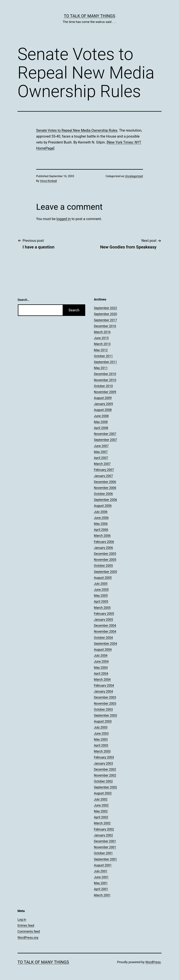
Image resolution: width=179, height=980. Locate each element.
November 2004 (105, 631)
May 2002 (101, 811)
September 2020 (106, 314)
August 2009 (103, 398)
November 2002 (105, 775)
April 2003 (101, 745)
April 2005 (101, 601)
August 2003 (103, 721)
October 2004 (103, 638)
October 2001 (103, 853)
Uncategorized (134, 176)
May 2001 (101, 883)
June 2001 (101, 877)
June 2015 (101, 338)
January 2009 (103, 404)
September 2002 (106, 787)
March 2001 (102, 895)
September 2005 (106, 572)
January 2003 (103, 763)
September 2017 (106, 320)
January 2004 (103, 691)
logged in (63, 219)
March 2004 (102, 679)
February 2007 (104, 470)
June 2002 (101, 805)
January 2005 (103, 619)
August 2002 (103, 793)
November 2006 (105, 488)
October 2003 (103, 709)
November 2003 (105, 703)
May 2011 (101, 368)
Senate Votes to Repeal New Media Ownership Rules (77, 130)
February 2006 (104, 542)
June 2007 (101, 446)
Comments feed (29, 931)
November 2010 (105, 380)
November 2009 (105, 392)
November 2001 (105, 847)
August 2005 (103, 578)
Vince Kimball (48, 181)
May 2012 (101, 350)
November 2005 (105, 560)
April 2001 (101, 889)
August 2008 (103, 410)
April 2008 (101, 428)
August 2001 (103, 865)
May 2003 (101, 739)
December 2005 (105, 554)
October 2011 (103, 356)
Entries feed (26, 925)
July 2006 (101, 512)
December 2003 (105, 697)
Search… (24, 300)
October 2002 (103, 781)
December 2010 (105, 374)
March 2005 (102, 608)
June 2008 (101, 416)
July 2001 (101, 871)
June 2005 (101, 590)
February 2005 (104, 614)
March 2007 (102, 464)
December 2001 (105, 841)
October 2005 (103, 566)
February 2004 (104, 685)
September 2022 (106, 308)
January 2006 (103, 548)
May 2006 (101, 524)
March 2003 (102, 751)
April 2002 (101, 817)
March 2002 (102, 823)
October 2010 (103, 386)
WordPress (153, 962)
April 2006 (101, 530)
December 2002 (105, 769)
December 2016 (105, 326)
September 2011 (106, 362)
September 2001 (106, 859)
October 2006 (103, 494)
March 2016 (102, 332)
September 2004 (106, 643)
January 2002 (103, 835)
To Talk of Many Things (90, 16)
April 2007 (101, 458)
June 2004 (101, 661)
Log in (22, 919)
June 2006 (101, 518)
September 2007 (106, 440)
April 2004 (101, 673)
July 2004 (101, 655)
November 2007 (105, 434)
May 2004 (101, 667)
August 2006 (103, 506)
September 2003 (106, 715)
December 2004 (105, 625)
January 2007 (103, 476)
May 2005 (101, 595)
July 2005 (101, 584)
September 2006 (106, 500)
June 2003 (101, 733)
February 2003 (104, 757)
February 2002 (104, 829)
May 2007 (101, 452)
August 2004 (103, 649)
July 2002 (101, 799)
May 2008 (101, 422)
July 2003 (101, 727)
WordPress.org (28, 938)
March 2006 (102, 536)
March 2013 (102, 344)
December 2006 (105, 482)
